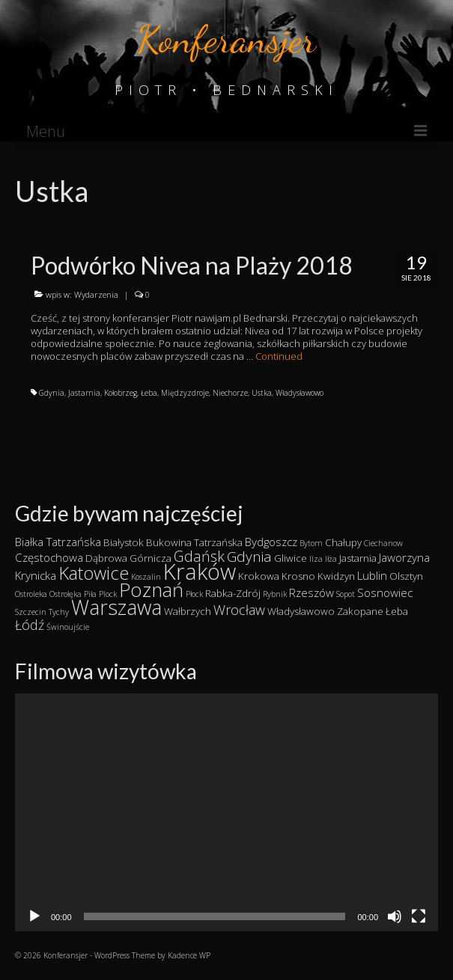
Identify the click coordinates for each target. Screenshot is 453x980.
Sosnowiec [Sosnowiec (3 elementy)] (385, 592)
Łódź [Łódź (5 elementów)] (30, 625)
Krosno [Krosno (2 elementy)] (298, 576)
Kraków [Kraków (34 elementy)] (200, 572)
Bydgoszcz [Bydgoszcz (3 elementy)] (271, 542)
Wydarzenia (96, 294)
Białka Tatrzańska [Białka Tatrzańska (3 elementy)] (58, 542)
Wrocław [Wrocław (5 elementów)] (239, 610)
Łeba (149, 393)
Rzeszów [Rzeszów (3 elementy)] (311, 592)
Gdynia (52, 393)
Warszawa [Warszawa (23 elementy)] (116, 607)
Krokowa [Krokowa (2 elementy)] (259, 576)
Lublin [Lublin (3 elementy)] (372, 575)
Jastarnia (84, 393)
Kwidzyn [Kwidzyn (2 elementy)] (336, 576)
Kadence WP (189, 955)
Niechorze (230, 393)
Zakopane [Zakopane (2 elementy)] (360, 611)
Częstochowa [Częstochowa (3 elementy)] (49, 557)
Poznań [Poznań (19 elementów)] (151, 590)
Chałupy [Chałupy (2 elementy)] (343, 542)
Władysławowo (300, 393)
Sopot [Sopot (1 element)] (346, 594)
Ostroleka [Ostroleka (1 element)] (31, 594)
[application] (226, 812)
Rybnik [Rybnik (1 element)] (275, 594)
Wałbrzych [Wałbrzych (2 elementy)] (188, 611)
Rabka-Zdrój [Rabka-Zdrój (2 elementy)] (233, 593)
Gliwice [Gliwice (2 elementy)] (291, 558)
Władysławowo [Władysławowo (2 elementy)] (301, 611)
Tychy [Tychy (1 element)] (59, 612)
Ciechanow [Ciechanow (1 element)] (383, 543)
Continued (279, 356)
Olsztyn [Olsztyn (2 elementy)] (406, 576)
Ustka (262, 393)
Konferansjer (226, 39)
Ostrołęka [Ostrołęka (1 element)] (66, 594)
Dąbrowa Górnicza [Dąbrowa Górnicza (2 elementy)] (128, 558)
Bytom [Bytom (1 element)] (311, 543)
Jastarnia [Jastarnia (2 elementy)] (358, 558)
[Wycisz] (395, 916)
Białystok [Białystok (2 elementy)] (124, 542)
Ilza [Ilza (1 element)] (316, 559)
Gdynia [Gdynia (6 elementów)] (249, 557)
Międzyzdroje (185, 393)
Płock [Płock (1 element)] (194, 594)
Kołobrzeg (121, 393)
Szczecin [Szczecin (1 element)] (31, 612)
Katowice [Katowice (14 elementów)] (94, 573)
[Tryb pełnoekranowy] (419, 916)
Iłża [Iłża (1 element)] (331, 559)
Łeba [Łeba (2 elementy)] (397, 611)
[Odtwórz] (34, 916)
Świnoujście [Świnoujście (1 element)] (68, 627)
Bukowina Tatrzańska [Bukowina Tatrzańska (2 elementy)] (194, 542)
